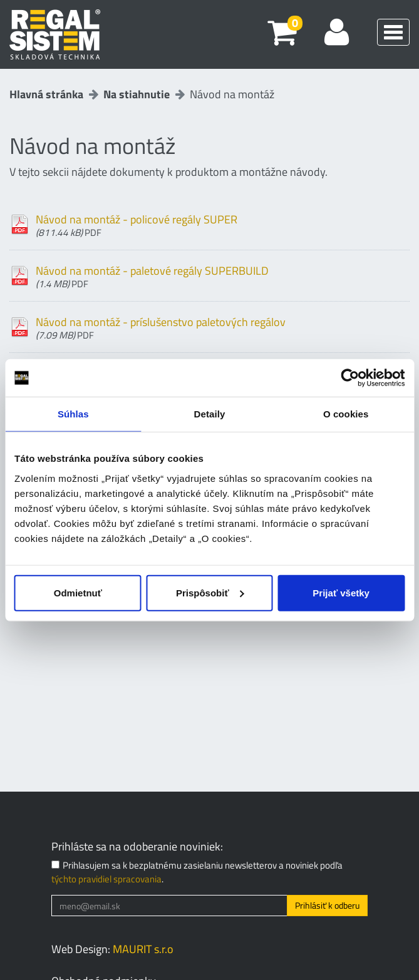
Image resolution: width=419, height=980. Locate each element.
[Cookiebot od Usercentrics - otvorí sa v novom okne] (350, 378)
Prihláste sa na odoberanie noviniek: (137, 847)
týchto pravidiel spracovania (106, 879)
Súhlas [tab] (73, 414)
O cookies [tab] (346, 414)
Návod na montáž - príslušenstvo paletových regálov (223, 327)
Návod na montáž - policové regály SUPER (223, 224)
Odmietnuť (78, 592)
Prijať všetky (341, 592)
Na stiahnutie (137, 94)
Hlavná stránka (46, 94)
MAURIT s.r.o (143, 949)
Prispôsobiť (210, 592)
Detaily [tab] (210, 414)
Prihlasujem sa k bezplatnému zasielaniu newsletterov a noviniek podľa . (197, 872)
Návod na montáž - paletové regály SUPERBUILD (223, 275)
